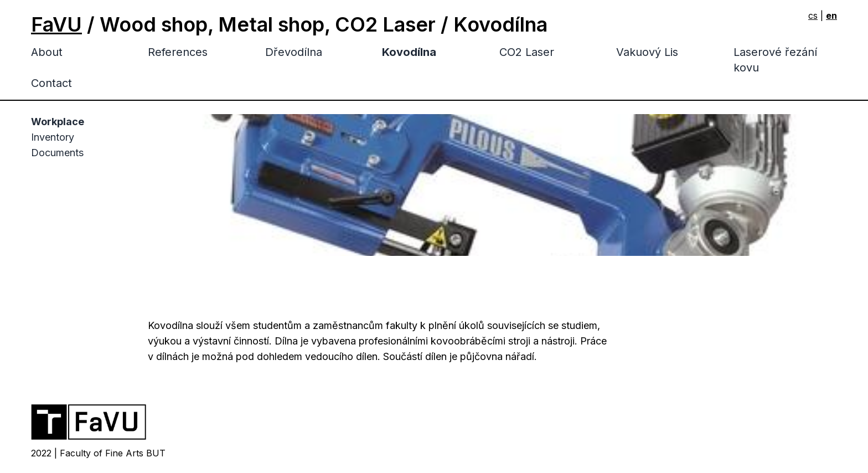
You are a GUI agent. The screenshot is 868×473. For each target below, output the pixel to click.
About (47, 52)
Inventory (53, 137)
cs (813, 16)
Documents (57, 153)
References (178, 52)
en (831, 16)
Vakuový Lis (647, 52)
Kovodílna (409, 52)
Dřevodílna (294, 52)
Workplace (58, 122)
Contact (51, 83)
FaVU (56, 24)
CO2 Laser (527, 52)
